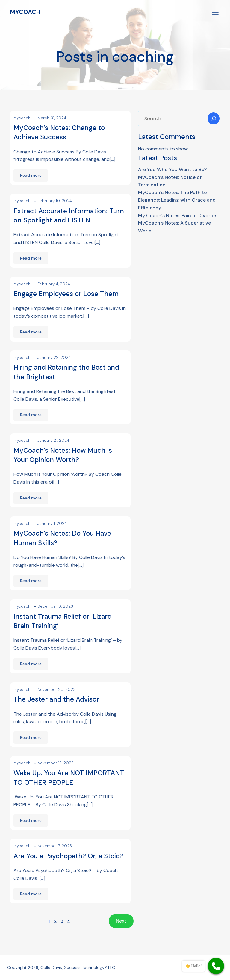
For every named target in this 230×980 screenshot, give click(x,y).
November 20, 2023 (56, 689)
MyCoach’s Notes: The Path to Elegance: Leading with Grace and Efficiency (177, 200)
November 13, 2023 (56, 763)
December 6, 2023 (55, 606)
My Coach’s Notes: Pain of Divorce (177, 215)
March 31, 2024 (52, 118)
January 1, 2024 (52, 523)
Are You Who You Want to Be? (172, 169)
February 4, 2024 (54, 284)
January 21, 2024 (53, 440)
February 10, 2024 (55, 201)
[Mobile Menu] (215, 12)
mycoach (22, 118)
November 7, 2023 (55, 846)
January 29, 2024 (54, 358)
